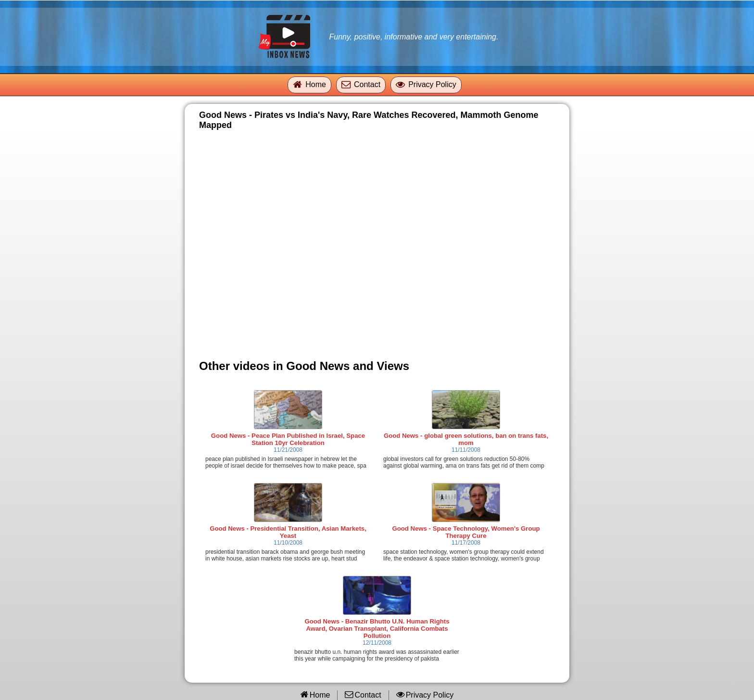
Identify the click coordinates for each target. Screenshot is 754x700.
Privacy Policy (432, 84)
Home (316, 84)
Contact (367, 84)
